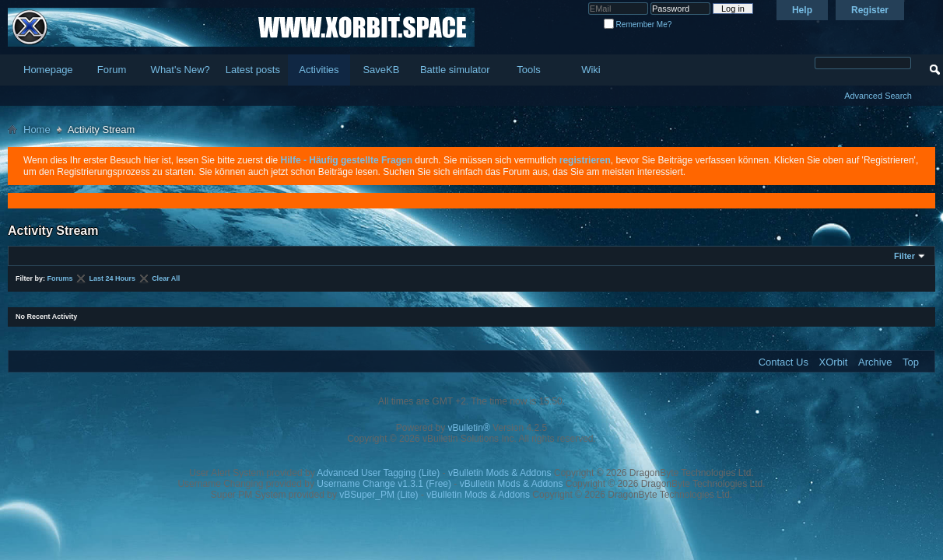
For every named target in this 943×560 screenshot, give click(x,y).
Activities (319, 70)
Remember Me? (638, 24)
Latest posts (253, 70)
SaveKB (381, 70)
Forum (112, 70)
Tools (528, 70)
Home (37, 129)
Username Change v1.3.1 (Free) (384, 484)
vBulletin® (469, 428)
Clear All (166, 278)
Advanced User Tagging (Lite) (378, 473)
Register (870, 10)
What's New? (181, 70)
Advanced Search (878, 96)
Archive (875, 362)
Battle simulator (455, 70)
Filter (904, 256)
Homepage (48, 70)
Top (911, 362)
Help (802, 10)
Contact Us (783, 362)
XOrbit (834, 362)
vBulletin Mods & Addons (500, 473)
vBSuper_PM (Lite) (379, 495)
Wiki (591, 70)
